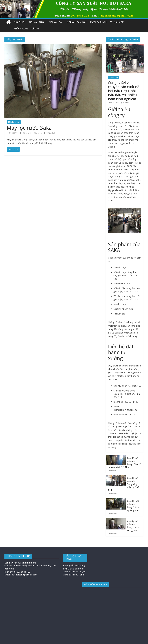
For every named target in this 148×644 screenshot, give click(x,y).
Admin (126, 103)
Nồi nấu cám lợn (77, 22)
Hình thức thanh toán (74, 569)
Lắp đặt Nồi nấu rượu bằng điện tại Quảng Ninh (134, 506)
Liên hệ (36, 29)
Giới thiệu (20, 22)
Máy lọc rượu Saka (29, 128)
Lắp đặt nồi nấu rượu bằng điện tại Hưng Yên (134, 526)
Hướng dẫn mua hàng (74, 566)
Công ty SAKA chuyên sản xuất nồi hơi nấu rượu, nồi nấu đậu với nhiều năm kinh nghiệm (124, 91)
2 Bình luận (50, 133)
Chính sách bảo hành (73, 575)
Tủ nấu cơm (117, 22)
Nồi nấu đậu (56, 22)
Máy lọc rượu (98, 22)
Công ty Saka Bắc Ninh (32, 133)
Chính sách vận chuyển (74, 572)
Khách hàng (21, 29)
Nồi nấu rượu (37, 22)
